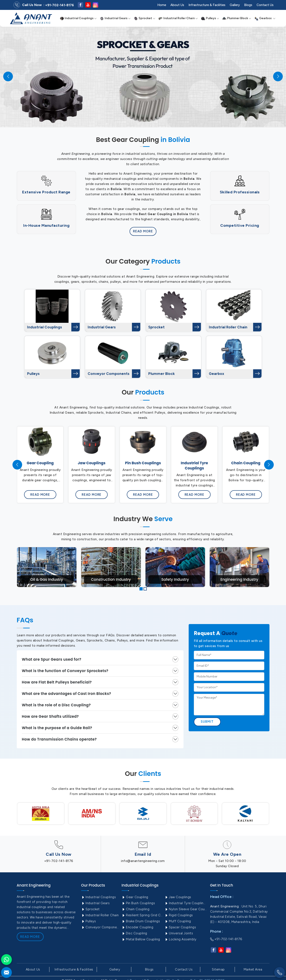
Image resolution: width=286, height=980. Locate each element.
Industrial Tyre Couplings (186, 903)
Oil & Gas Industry (47, 579)
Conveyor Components (109, 374)
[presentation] (17, 465)
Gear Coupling (135, 897)
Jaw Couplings (178, 897)
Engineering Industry (239, 579)
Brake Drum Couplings (141, 921)
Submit (207, 722)
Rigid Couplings (179, 915)
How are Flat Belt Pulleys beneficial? (57, 682)
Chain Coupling (136, 909)
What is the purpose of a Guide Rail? (57, 728)
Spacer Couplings (180, 927)
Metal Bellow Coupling (141, 939)
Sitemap (218, 969)
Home (162, 5)
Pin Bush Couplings (138, 903)
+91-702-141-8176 (60, 5)
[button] (141, 589)
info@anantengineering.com (143, 861)
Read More (143, 231)
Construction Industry (111, 579)
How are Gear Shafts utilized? (50, 716)
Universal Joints (179, 933)
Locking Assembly (181, 939)
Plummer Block (237, 18)
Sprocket (145, 18)
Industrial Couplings (78, 18)
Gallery (235, 5)
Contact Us (265, 5)
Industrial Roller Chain (178, 18)
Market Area (253, 969)
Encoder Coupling (138, 927)
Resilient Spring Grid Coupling (143, 915)
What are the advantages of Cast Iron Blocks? (67, 694)
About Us (177, 5)
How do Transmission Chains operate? (59, 739)
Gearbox (265, 18)
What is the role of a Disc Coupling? (56, 705)
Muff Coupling (178, 921)
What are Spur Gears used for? (52, 659)
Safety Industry (175, 579)
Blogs (248, 5)
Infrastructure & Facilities (207, 5)
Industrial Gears (115, 18)
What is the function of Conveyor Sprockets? (65, 671)
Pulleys (210, 18)
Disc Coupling (134, 933)
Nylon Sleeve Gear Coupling (186, 909)
